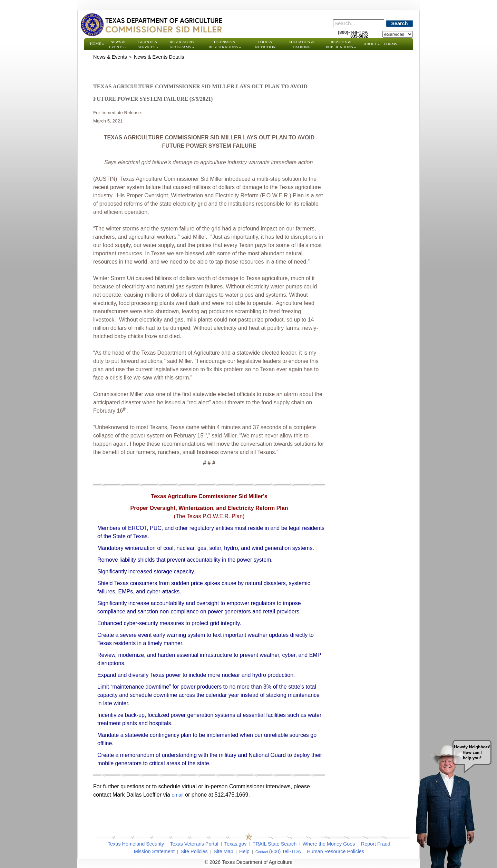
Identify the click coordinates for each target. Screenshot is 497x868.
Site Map (223, 851)
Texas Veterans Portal (194, 844)
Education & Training (301, 44)
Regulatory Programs (182, 44)
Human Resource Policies (335, 851)
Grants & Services (148, 44)
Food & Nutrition (265, 44)
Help (244, 851)
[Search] (359, 23)
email (177, 795)
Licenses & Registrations (225, 44)
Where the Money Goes (329, 844)
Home (97, 43)
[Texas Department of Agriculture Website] (151, 24)
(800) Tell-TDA (285, 851)
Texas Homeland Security (136, 844)
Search (400, 23)
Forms (391, 44)
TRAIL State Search (275, 844)
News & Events (118, 44)
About (372, 44)
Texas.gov (236, 844)
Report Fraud (376, 844)
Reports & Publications (341, 44)
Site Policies (194, 851)
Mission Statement (154, 851)
